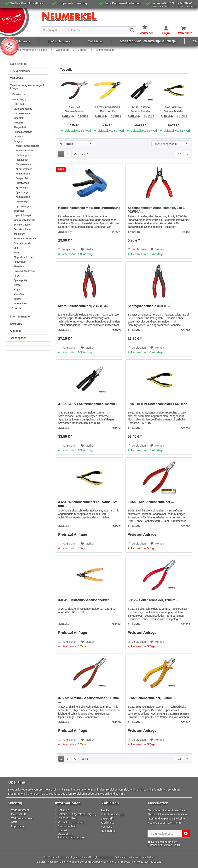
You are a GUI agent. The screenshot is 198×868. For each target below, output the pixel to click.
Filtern (67, 144)
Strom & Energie (20, 317)
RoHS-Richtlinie (67, 818)
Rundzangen (22, 183)
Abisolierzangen (24, 169)
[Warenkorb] (181, 28)
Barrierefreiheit (67, 826)
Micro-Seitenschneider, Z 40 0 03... (83, 306)
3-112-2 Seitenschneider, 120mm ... (153, 600)
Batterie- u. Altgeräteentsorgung (77, 814)
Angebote (16, 331)
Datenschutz (19, 814)
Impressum (18, 826)
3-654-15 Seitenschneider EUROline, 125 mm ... (88, 504)
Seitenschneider (25, 151)
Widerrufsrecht (20, 810)
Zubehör (18, 299)
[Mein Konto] (163, 28)
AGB (14, 822)
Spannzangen (23, 192)
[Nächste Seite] (68, 154)
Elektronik (16, 324)
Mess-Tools (20, 294)
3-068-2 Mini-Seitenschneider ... (151, 502)
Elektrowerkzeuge (23, 109)
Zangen (18, 141)
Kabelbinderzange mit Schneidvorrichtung (89, 208)
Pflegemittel (20, 127)
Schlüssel (19, 211)
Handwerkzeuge (22, 113)
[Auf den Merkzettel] (88, 249)
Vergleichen (67, 249)
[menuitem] (89, 30)
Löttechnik (19, 104)
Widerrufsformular (22, 818)
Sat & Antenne (19, 64)
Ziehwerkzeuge (23, 164)
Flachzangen (22, 155)
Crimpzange (22, 202)
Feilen (17, 253)
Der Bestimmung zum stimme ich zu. (164, 843)
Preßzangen (22, 160)
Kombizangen (23, 174)
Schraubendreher (23, 132)
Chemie (16, 308)
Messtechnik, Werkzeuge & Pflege (27, 87)
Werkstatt (19, 118)
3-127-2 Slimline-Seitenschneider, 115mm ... (88, 700)
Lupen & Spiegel (22, 215)
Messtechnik (19, 94)
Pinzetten (19, 137)
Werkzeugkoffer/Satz (24, 220)
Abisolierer (19, 266)
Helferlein (19, 123)
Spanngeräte (20, 280)
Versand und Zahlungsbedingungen (71, 836)
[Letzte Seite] (75, 154)
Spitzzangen (22, 188)
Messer (17, 285)
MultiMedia (16, 78)
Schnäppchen (18, 338)
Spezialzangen (23, 206)
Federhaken (20, 262)
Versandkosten (106, 857)
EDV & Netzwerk (20, 71)
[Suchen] (132, 30)
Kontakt (62, 830)
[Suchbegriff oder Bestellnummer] (89, 30)
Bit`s (16, 248)
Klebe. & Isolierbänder (25, 239)
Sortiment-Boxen (22, 225)
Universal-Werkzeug (24, 271)
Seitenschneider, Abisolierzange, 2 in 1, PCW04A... (157, 210)
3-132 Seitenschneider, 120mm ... (152, 698)
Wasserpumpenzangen (28, 146)
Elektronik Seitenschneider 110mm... (75, 110)
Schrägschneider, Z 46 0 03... (149, 306)
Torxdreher (19, 234)
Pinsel (17, 276)
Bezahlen (63, 810)
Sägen (17, 290)
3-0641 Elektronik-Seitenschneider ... (85, 600)
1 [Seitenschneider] (61, 154)
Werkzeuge (19, 99)
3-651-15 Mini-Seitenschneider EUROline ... (174, 110)
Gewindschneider (23, 243)
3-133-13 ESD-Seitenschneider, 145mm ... (141, 110)
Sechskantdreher (23, 229)
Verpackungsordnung (71, 822)
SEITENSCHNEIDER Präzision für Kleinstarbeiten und (108, 110)
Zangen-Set (22, 178)
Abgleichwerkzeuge (24, 257)
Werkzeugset (20, 304)
